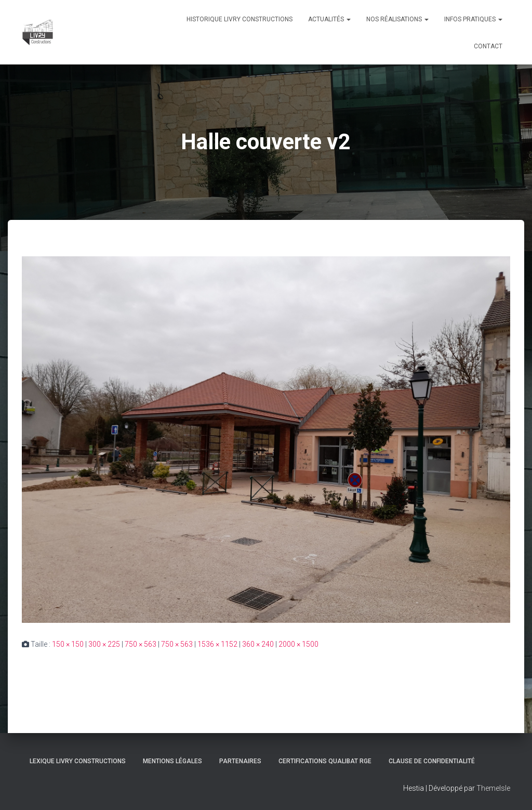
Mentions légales (172, 761)
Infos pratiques (473, 19)
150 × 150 (68, 644)
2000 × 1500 (298, 644)
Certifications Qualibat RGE (325, 761)
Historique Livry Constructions (240, 19)
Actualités (329, 19)
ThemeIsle (493, 788)
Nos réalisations (397, 19)
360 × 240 (258, 644)
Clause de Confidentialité (432, 761)
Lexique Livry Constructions (78, 761)
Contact (488, 46)
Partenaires (240, 761)
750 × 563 (141, 644)
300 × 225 (104, 644)
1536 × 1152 (217, 644)
